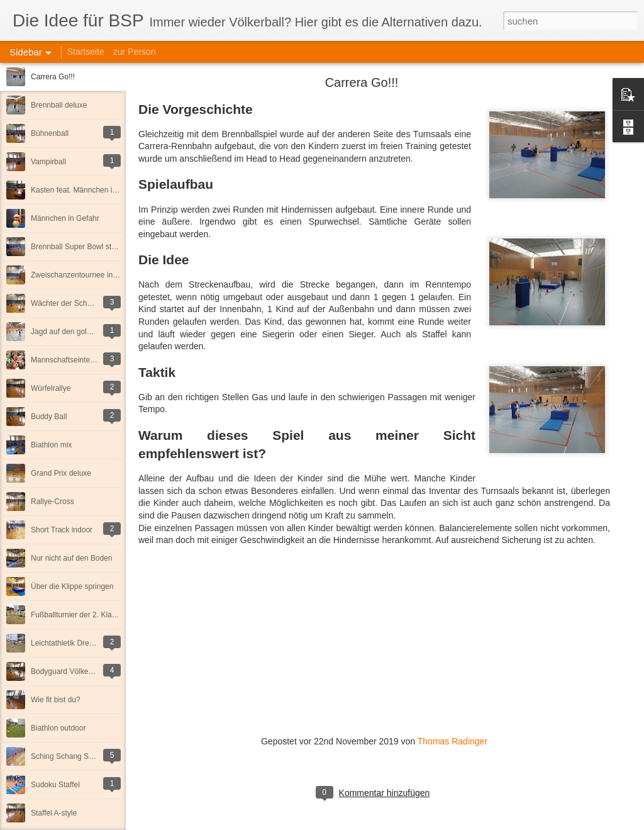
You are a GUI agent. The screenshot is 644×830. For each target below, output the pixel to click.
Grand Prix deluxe (61, 473)
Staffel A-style (54, 813)
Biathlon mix (51, 445)
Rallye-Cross (53, 502)
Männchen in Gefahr (65, 218)
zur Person (135, 52)
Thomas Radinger (452, 741)
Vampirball (48, 162)
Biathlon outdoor (58, 728)
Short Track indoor (62, 530)
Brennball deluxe (59, 105)
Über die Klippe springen (72, 586)
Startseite (86, 52)
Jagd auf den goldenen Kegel (80, 332)
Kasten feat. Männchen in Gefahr (86, 190)
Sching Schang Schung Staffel (82, 756)
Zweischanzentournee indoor (79, 275)
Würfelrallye (51, 388)
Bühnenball (50, 133)
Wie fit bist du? (56, 700)
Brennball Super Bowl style (76, 247)
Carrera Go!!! (53, 77)
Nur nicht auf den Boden (71, 558)
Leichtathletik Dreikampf (71, 643)
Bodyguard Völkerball (67, 671)
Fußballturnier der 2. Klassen (79, 615)
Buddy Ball (49, 417)
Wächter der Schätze (66, 303)
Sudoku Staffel (55, 785)
